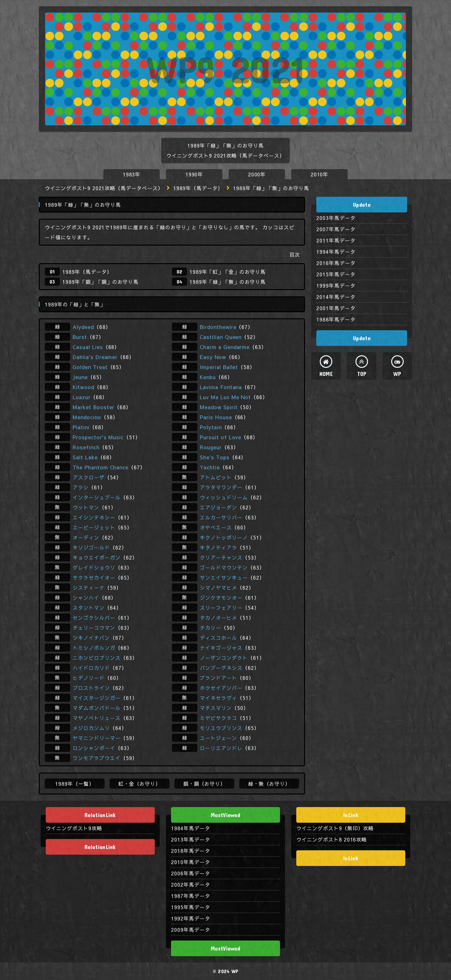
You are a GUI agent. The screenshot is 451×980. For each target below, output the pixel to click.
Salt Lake (85, 457)
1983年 (132, 174)
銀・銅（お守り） (205, 784)
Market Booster (93, 407)
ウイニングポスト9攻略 (74, 828)
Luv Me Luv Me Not (225, 397)
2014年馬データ (336, 297)
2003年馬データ (336, 218)
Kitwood (83, 387)
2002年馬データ (191, 884)
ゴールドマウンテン (224, 567)
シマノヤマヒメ (218, 587)
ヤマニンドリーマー (97, 738)
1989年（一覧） (75, 784)
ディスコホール (218, 638)
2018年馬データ (191, 851)
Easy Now (213, 357)
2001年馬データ (336, 308)
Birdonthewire (218, 327)
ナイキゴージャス (221, 648)
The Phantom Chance (101, 467)
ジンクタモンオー (221, 597)
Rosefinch (86, 447)
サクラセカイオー (94, 577)
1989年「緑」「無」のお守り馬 (228, 282)
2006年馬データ (191, 873)
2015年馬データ (336, 274)
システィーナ (89, 587)
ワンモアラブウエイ (97, 758)
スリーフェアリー (221, 607)
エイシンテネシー (94, 517)
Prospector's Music (98, 437)
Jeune (80, 377)
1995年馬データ (191, 907)
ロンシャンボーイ (94, 748)
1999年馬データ (336, 285)
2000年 (257, 174)
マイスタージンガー (97, 698)
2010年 (320, 174)
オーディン (86, 537)
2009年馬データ (191, 930)
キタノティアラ (218, 547)
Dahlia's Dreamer (95, 357)
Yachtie (210, 467)
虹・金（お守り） (140, 784)
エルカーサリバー (221, 517)
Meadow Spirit (219, 407)
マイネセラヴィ (218, 698)
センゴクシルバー (94, 618)
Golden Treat (90, 367)
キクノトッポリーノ (224, 537)
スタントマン (89, 607)
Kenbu (208, 377)
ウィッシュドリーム (224, 497)
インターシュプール (97, 497)
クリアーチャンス (221, 557)
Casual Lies (88, 347)
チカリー (210, 628)
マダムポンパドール (97, 708)
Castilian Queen (221, 337)
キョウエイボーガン (97, 557)
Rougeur (211, 447)
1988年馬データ (336, 319)
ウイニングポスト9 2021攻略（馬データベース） (104, 188)
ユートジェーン (218, 738)
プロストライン (91, 688)
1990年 (194, 174)
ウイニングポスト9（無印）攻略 (335, 828)
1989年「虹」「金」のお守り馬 (228, 272)
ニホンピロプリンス (97, 658)
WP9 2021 (225, 69)
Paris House (216, 417)
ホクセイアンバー (221, 688)
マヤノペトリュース (97, 718)
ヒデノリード (89, 678)
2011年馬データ (336, 240)
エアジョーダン (218, 507)
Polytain (211, 427)
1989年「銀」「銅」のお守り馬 (100, 282)
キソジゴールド (91, 547)
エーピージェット (94, 527)
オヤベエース (216, 527)
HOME (326, 374)
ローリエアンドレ (221, 748)
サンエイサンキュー (224, 577)
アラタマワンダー (221, 487)
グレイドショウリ (94, 567)
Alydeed (83, 327)
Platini (81, 427)
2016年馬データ (336, 263)
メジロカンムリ (91, 728)
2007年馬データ (336, 229)
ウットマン (86, 507)
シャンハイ (86, 597)
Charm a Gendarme (225, 347)
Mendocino (87, 417)
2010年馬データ (191, 862)
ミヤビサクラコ (218, 718)
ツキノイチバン (91, 638)
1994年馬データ (336, 252)
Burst (80, 337)
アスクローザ (89, 477)
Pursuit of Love (220, 437)
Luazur (82, 397)
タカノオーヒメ (218, 618)
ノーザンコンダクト (224, 658)
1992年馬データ (191, 918)
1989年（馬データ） (198, 188)
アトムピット (216, 477)
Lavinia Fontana (221, 387)
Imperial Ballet (219, 367)
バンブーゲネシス (221, 668)
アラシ (81, 487)
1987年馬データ (191, 896)
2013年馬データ (191, 839)
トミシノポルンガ (94, 648)
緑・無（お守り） (269, 784)
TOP (362, 374)
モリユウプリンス (221, 728)
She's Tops (215, 457)
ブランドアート (218, 678)
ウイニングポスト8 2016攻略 (332, 839)
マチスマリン (216, 708)
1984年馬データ (191, 828)
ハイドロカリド (91, 668)
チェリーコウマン (94, 628)
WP (397, 374)
